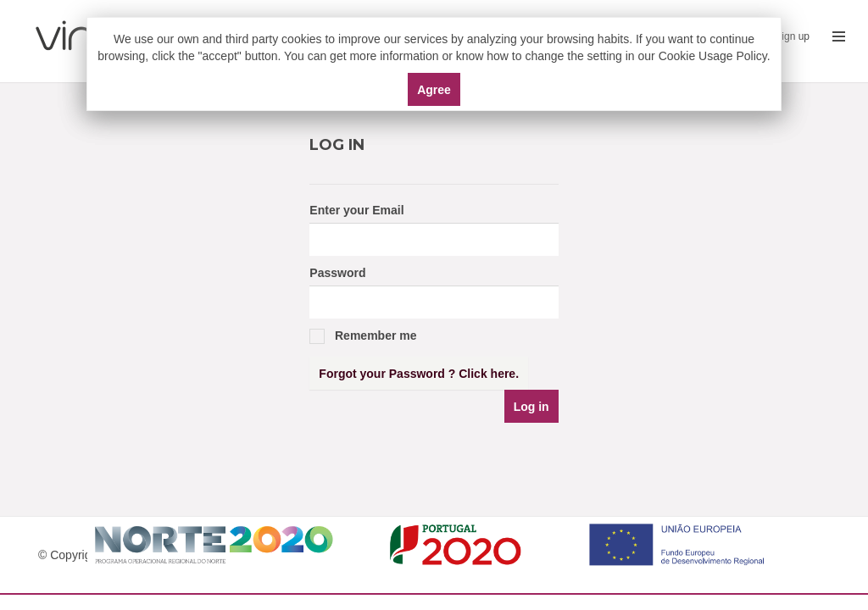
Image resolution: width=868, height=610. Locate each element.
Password (337, 273)
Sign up (792, 36)
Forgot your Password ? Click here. (419, 374)
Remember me (363, 336)
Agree (434, 90)
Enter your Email (356, 210)
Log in (531, 407)
